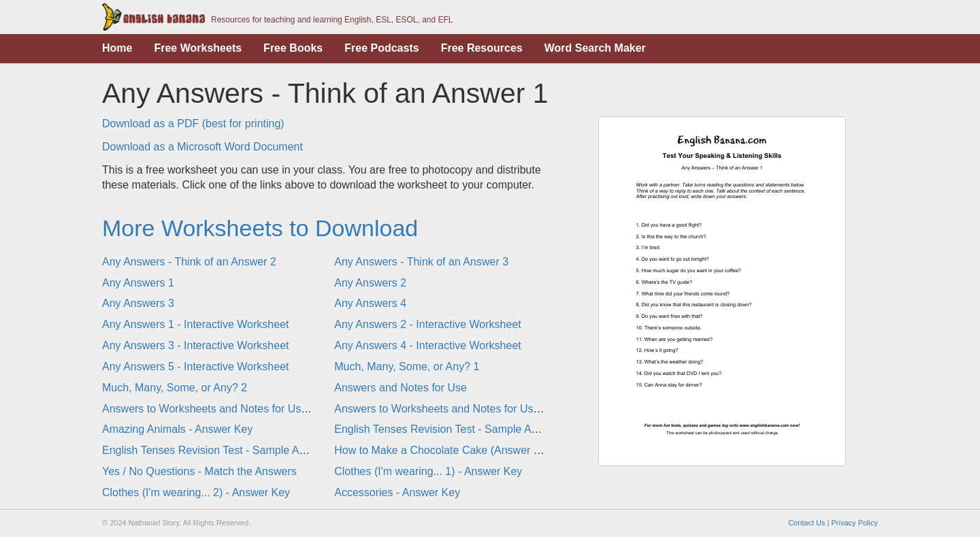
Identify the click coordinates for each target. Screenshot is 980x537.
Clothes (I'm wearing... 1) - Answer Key (428, 471)
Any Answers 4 (370, 303)
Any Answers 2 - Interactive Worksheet (427, 324)
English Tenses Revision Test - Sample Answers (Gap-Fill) (242, 450)
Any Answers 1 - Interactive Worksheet (195, 324)
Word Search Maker (595, 48)
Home (117, 48)
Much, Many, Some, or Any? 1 (407, 367)
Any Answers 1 (138, 283)
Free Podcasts (381, 48)
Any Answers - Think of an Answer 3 (421, 262)
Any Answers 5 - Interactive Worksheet (195, 367)
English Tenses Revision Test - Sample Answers (450, 429)
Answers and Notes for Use (401, 388)
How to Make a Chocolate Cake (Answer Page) (448, 450)
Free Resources (482, 48)
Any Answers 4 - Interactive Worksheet (427, 345)
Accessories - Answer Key (397, 492)
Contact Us (806, 523)
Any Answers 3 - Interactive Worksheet (195, 345)
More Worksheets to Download (260, 228)
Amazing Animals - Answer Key (177, 429)
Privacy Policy (855, 523)
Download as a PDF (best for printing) (193, 124)
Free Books (293, 48)
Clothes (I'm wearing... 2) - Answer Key (196, 492)
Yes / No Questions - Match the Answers (199, 471)
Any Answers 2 (370, 283)
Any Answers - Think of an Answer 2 (189, 262)
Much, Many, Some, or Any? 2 (175, 388)
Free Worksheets (198, 48)
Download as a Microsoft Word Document (202, 147)
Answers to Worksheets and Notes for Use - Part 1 (224, 409)
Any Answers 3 (138, 303)
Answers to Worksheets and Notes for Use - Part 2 (456, 409)
